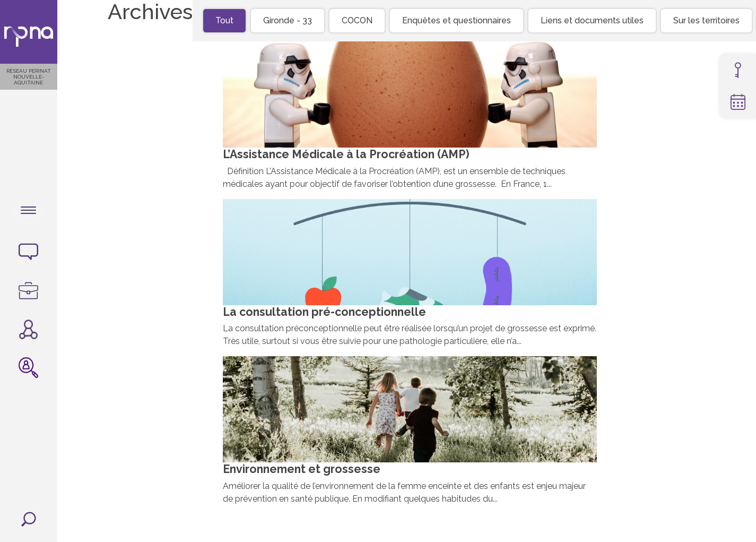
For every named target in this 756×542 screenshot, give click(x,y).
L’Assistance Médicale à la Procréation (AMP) (350, 157)
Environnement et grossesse (304, 471)
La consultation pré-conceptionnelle (327, 314)
